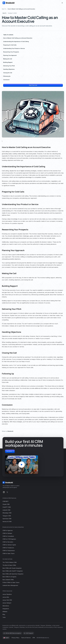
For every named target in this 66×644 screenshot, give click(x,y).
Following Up (7, 76)
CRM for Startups (7, 533)
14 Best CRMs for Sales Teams (11, 582)
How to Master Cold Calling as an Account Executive (18, 38)
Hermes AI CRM (7, 522)
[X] (7, 492)
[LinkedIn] (4, 492)
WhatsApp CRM (7, 513)
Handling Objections (9, 69)
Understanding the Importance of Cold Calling (16, 42)
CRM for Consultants (8, 536)
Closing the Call (8, 73)
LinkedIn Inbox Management (10, 585)
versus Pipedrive (7, 594)
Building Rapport (8, 62)
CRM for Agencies (8, 530)
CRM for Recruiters (8, 542)
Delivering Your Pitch (9, 66)
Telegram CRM (7, 516)
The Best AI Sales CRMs (9, 565)
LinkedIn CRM (6, 510)
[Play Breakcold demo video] (22, 465)
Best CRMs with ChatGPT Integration (13, 571)
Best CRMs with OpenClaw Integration (13, 574)
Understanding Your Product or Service (14, 48)
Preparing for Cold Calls (10, 45)
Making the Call (8, 59)
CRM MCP (5, 501)
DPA (34, 638)
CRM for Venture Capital (9, 545)
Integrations (6, 609)
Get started (10, 451)
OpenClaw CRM (7, 519)
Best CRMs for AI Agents (9, 577)
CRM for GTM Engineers (9, 539)
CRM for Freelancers (8, 548)
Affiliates (5, 612)
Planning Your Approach (10, 55)
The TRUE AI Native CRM (10, 562)
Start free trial (33, 85)
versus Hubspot (7, 603)
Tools (4, 617)
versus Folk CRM (7, 600)
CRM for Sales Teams (9, 553)
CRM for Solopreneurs (9, 551)
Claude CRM (6, 504)
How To (4, 9)
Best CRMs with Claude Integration (12, 568)
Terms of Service (26, 638)
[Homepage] (8, 3)
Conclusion (6, 80)
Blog (4, 614)
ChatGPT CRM (7, 507)
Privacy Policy (15, 638)
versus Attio (6, 597)
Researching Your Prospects (11, 52)
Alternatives (6, 606)
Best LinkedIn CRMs (8, 580)
